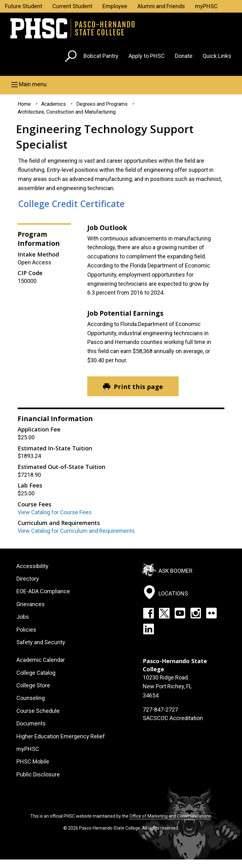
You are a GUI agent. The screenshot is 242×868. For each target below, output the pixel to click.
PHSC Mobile (33, 761)
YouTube (180, 613)
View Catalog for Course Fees (55, 512)
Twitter (164, 613)
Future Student (24, 6)
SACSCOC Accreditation (173, 718)
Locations (173, 593)
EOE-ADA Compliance (43, 591)
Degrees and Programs (102, 104)
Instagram (196, 613)
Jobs (23, 617)
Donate (184, 56)
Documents (31, 723)
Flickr (211, 613)
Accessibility (32, 566)
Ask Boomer (176, 570)
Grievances (31, 604)
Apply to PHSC (147, 56)
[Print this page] (133, 386)
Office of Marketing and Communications (170, 816)
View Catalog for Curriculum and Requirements (76, 531)
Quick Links (217, 56)
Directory (28, 579)
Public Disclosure (38, 774)
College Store (33, 685)
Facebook (148, 613)
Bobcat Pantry (101, 56)
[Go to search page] (72, 57)
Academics (54, 104)
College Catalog (36, 673)
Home (24, 104)
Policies (26, 630)
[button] (121, 84)
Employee (115, 6)
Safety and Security (41, 642)
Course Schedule (38, 711)
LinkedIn (148, 629)
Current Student (72, 6)
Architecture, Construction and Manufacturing (67, 112)
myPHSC (206, 6)
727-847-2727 (160, 710)
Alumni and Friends (161, 6)
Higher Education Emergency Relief (61, 736)
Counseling (31, 698)
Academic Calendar (41, 660)
